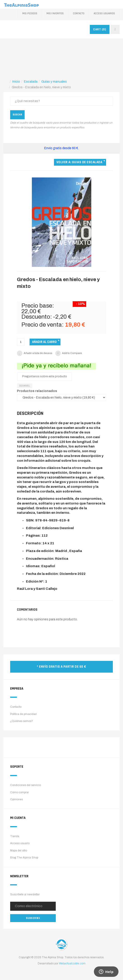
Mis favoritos (55, 13)
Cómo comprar (20, 792)
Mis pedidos (30, 13)
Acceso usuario (20, 843)
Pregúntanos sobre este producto (45, 376)
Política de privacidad (23, 714)
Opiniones (16, 799)
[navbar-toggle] (115, 29)
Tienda (15, 836)
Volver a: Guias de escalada (79, 162)
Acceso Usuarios (104, 13)
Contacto (79, 13)
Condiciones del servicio (26, 785)
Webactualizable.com (72, 963)
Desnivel (25, 386)
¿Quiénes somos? (22, 721)
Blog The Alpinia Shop (24, 858)
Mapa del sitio (19, 851)
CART (100, 29)
